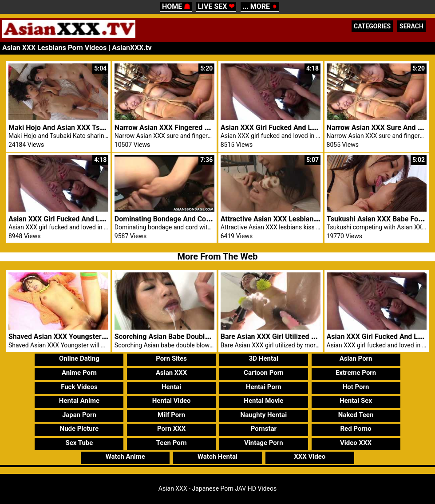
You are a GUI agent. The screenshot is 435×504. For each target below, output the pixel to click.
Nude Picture (79, 429)
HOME (176, 6)
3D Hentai (264, 358)
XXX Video (310, 457)
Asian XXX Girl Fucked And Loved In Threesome (297, 128)
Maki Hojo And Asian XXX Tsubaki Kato (71, 128)
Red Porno (356, 429)
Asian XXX (171, 373)
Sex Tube (79, 443)
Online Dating (79, 358)
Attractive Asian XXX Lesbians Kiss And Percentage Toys (311, 219)
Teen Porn (172, 443)
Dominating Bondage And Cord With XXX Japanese (196, 219)
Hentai (171, 387)
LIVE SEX (216, 6)
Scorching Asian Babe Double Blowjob (175, 337)
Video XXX (356, 443)
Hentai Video (172, 401)
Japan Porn (79, 415)
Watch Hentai (217, 457)
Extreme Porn (356, 373)
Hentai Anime (79, 401)
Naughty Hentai (264, 415)
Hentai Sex (356, 401)
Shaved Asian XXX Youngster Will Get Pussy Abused (92, 337)
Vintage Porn (264, 443)
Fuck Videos (79, 387)
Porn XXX (171, 429)
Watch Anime (125, 457)
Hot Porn (356, 387)
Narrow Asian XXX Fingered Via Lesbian (178, 128)
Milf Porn (171, 415)
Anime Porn (79, 373)
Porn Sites (171, 358)
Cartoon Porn (264, 373)
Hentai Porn (264, 387)
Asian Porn (356, 358)
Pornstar (264, 429)
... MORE (260, 6)
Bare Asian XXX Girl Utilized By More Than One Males (306, 337)
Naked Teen (356, 415)
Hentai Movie (263, 401)
